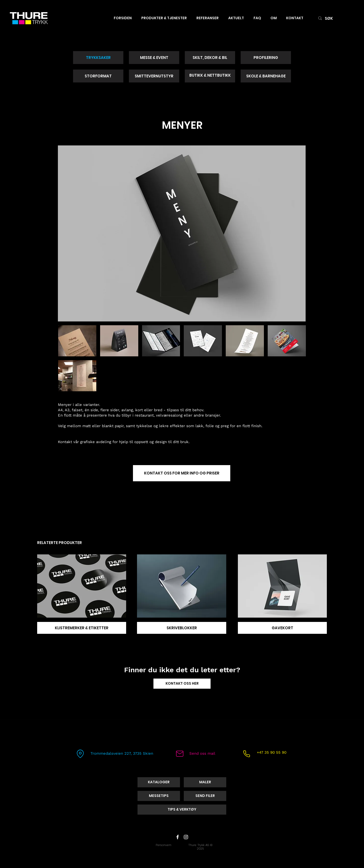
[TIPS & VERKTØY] (182, 810)
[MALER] (205, 782)
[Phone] (246, 754)
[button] (77, 341)
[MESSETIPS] (159, 796)
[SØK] (335, 18)
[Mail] (180, 754)
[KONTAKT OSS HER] (182, 684)
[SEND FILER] (205, 796)
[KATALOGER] (159, 782)
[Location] (80, 754)
